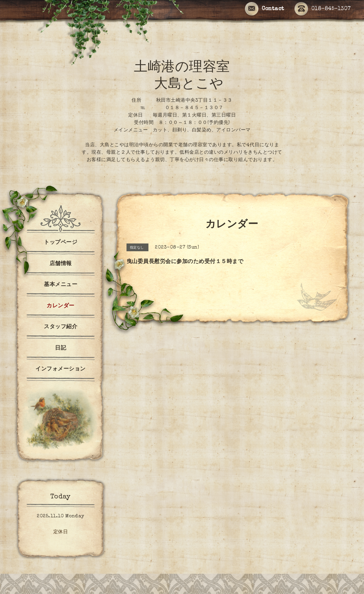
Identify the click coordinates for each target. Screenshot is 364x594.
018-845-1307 (323, 9)
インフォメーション (61, 369)
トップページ (61, 243)
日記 (61, 348)
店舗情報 (61, 264)
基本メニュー (61, 285)
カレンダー (61, 306)
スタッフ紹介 (61, 327)
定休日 (61, 532)
